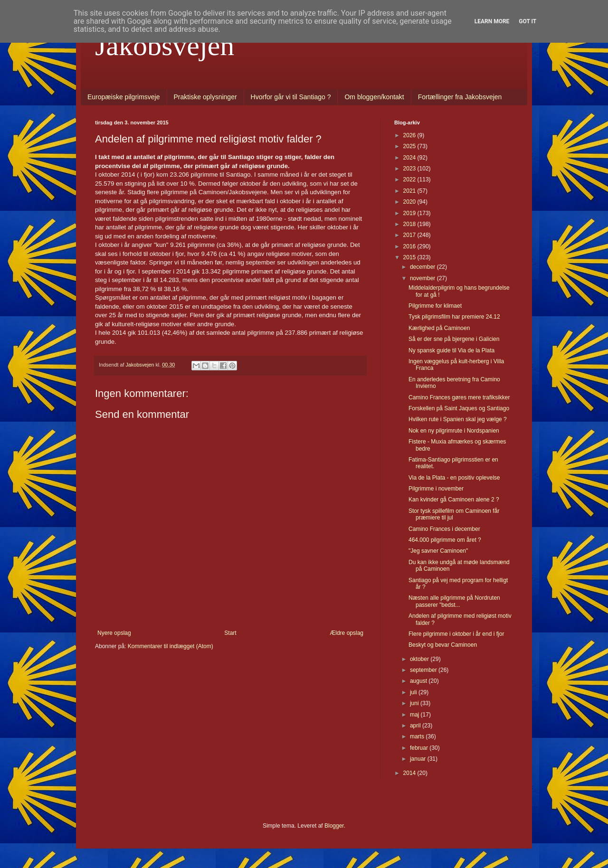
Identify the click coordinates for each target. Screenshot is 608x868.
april (416, 726)
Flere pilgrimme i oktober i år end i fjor (456, 634)
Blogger (334, 826)
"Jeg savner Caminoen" (438, 551)
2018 (410, 224)
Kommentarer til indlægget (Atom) (171, 646)
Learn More (492, 21)
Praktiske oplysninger (205, 97)
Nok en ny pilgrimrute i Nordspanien (454, 431)
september (424, 670)
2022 (410, 179)
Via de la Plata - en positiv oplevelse (454, 478)
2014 (410, 773)
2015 (410, 257)
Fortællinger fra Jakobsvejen (460, 97)
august (419, 681)
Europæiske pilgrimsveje (124, 97)
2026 (410, 135)
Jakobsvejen (165, 46)
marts (418, 736)
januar (419, 759)
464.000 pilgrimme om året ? (445, 540)
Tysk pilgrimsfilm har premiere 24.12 (454, 317)
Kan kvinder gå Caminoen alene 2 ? (454, 500)
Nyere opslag (114, 633)
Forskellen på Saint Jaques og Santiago (459, 408)
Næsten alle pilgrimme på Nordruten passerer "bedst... (454, 601)
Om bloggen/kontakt (374, 97)
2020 (410, 202)
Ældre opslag (347, 633)
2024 (410, 158)
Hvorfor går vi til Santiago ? (291, 97)
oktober (420, 659)
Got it (527, 21)
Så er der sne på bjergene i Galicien (454, 339)
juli (414, 692)
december (423, 267)
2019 (410, 213)
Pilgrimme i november (436, 489)
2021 (410, 191)
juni (415, 703)
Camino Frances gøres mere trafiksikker (459, 397)
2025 (410, 146)
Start (230, 633)
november (423, 278)
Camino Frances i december (444, 529)
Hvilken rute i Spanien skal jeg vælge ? (458, 419)
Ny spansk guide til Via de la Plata (451, 350)
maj (415, 715)
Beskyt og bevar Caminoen (443, 645)
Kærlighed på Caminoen (439, 328)
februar (420, 748)
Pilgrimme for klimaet (435, 306)
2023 (410, 169)
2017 (410, 235)
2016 (410, 246)
